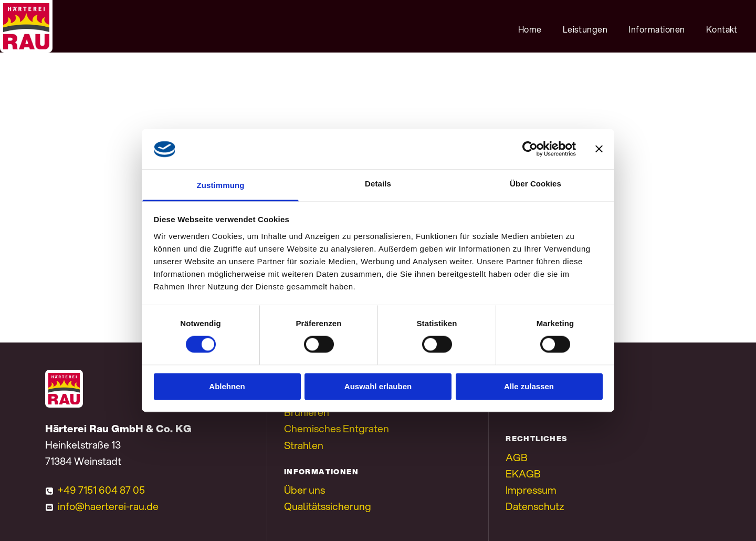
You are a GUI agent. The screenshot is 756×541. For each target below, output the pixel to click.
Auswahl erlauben (378, 386)
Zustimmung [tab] (221, 185)
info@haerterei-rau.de (108, 506)
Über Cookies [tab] (535, 184)
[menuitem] (530, 29)
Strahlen (304, 445)
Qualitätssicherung (328, 506)
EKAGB (523, 474)
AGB (517, 457)
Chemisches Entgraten (337, 428)
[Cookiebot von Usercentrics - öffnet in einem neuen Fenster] (530, 149)
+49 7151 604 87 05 (101, 490)
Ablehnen (227, 386)
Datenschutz (535, 506)
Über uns (304, 490)
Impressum (531, 490)
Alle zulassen (529, 386)
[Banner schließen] (599, 149)
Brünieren (307, 412)
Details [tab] (378, 184)
